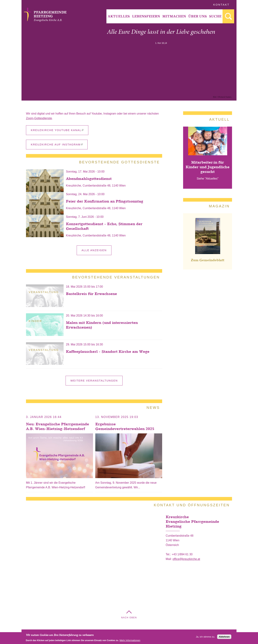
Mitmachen (174, 16)
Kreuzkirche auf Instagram (57, 144)
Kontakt (221, 5)
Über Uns (198, 16)
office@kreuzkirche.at (186, 559)
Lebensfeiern (146, 16)
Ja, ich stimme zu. (205, 637)
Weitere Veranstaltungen (94, 381)
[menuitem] (119, 16)
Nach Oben (129, 618)
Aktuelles (119, 16)
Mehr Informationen (130, 640)
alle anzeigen (94, 250)
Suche (215, 16)
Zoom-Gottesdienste (39, 118)
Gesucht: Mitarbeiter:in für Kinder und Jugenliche (228, 16)
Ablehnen (224, 637)
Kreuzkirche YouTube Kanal (57, 130)
